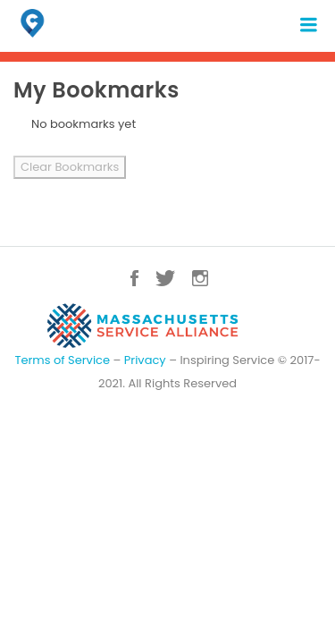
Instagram (200, 278)
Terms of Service (62, 360)
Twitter (165, 278)
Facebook (134, 278)
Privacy (145, 360)
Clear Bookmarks (70, 167)
